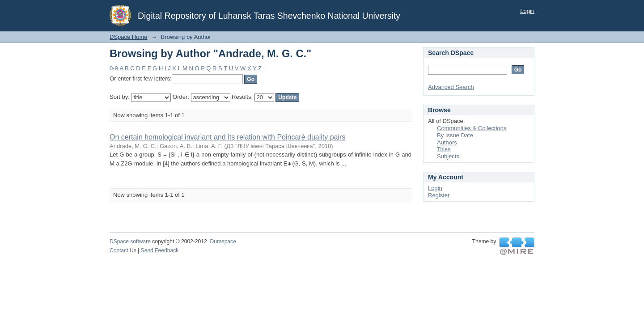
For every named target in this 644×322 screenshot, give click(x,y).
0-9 (114, 68)
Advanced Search (451, 87)
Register (439, 195)
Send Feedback (160, 250)
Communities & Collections (472, 128)
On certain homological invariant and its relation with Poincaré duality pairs (227, 137)
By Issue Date (455, 135)
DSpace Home (129, 37)
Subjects (448, 156)
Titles (444, 149)
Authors (447, 142)
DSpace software (130, 241)
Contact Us (123, 250)
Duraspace (223, 241)
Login (527, 11)
